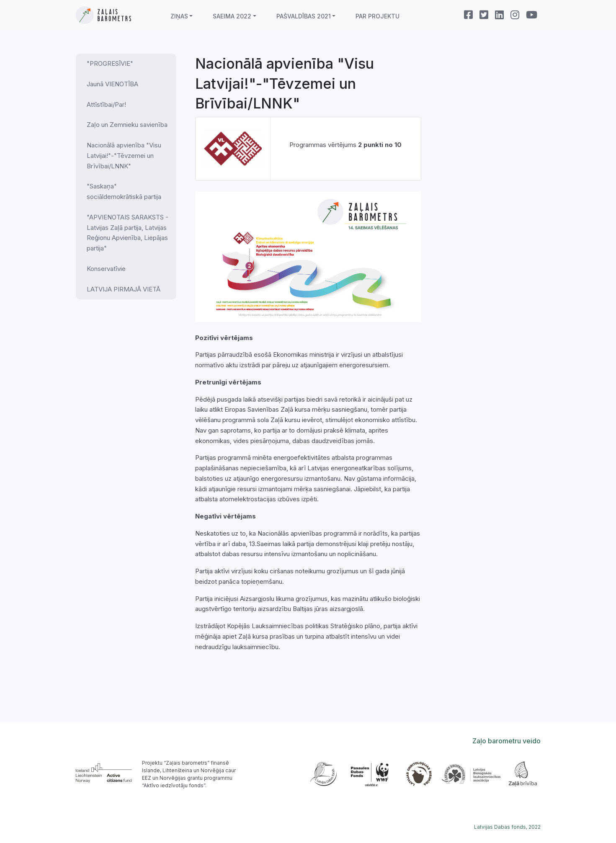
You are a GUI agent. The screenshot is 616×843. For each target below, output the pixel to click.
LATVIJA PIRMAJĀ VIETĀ (124, 289)
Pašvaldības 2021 (304, 16)
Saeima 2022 (232, 16)
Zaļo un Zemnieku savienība (127, 125)
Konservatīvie (106, 269)
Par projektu (378, 16)
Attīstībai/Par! (106, 104)
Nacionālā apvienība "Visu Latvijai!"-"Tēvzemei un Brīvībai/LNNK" (124, 156)
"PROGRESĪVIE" (110, 63)
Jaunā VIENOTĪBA (112, 84)
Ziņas (179, 16)
